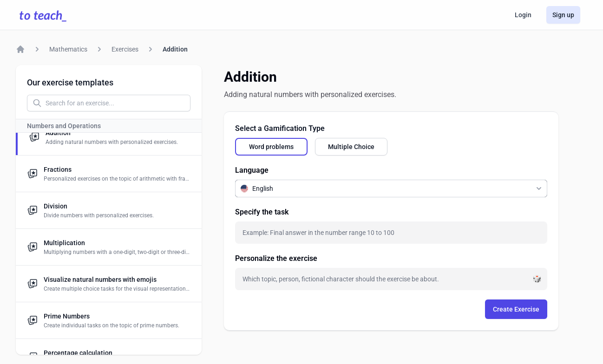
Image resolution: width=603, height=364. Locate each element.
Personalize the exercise (276, 258)
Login (523, 15)
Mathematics (68, 49)
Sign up (563, 15)
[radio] (271, 147)
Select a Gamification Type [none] (280, 128)
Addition (175, 49)
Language (252, 170)
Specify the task (262, 212)
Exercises (125, 49)
